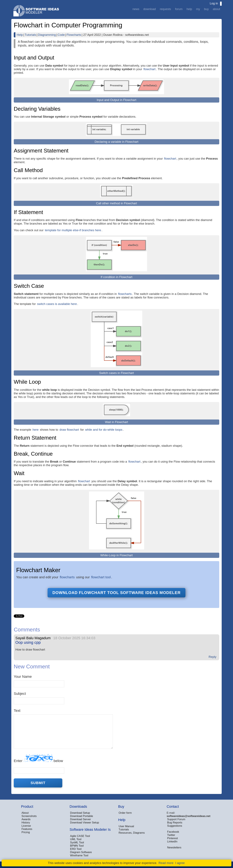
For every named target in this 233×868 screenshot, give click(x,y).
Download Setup (80, 813)
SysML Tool (77, 842)
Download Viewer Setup (85, 823)
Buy (206, 9)
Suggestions (175, 826)
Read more (166, 863)
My (198, 9)
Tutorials (30, 35)
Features (27, 829)
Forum (179, 9)
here (36, 430)
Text (17, 711)
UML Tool (76, 839)
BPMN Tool (77, 846)
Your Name (23, 677)
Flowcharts (74, 35)
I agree (180, 863)
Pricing (26, 832)
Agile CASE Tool (80, 836)
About (216, 9)
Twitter (171, 835)
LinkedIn (172, 842)
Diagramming (47, 35)
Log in (214, 3)
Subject (20, 694)
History (26, 823)
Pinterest (172, 838)
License (26, 826)
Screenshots (29, 816)
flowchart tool (101, 577)
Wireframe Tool (79, 855)
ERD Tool (76, 849)
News (136, 9)
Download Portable (82, 816)
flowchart (150, 69)
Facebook (173, 832)
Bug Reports (175, 823)
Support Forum (176, 819)
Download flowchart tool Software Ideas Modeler (116, 593)
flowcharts (125, 294)
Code (61, 35)
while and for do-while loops (104, 430)
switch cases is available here (57, 304)
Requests (165, 9)
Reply (212, 657)
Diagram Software (81, 852)
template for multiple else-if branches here (73, 230)
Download (150, 9)
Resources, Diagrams (132, 833)
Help (189, 9)
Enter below (38, 758)
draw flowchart (69, 430)
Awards (26, 819)
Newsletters (174, 848)
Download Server (80, 819)
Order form (125, 813)
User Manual (126, 826)
